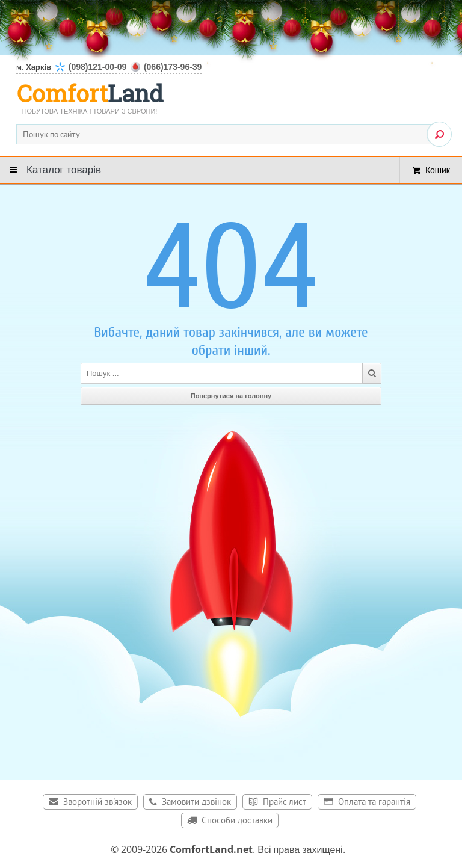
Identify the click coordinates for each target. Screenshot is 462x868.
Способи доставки (237, 821)
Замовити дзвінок (196, 803)
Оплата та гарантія (374, 803)
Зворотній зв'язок (97, 803)
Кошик (438, 170)
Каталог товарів (64, 170)
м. (109, 67)
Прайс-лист (285, 803)
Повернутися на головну (231, 396)
